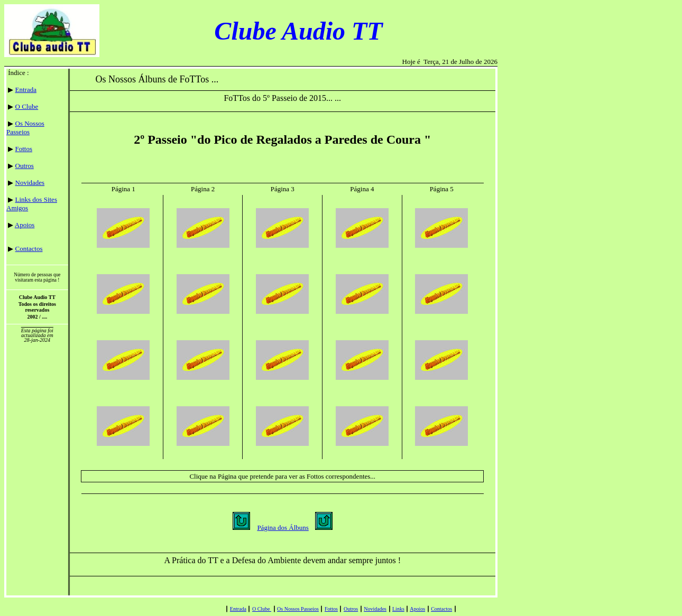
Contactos (29, 249)
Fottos (24, 149)
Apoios (25, 225)
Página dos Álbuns (283, 528)
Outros (25, 166)
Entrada (26, 90)
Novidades (30, 183)
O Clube (27, 106)
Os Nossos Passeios (25, 128)
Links (398, 609)
